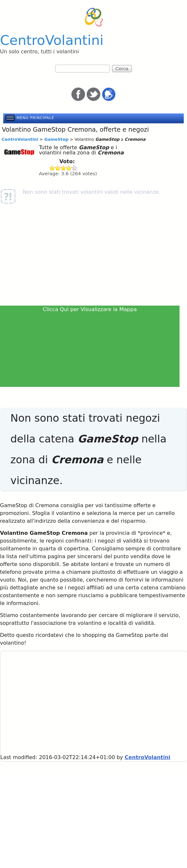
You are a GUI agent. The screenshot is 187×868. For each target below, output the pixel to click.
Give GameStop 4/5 (69, 168)
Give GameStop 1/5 (52, 168)
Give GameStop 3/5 (63, 168)
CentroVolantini (52, 40)
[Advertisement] (93, 256)
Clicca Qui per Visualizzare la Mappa (90, 309)
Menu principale (35, 118)
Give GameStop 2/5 (58, 168)
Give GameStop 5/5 (75, 168)
